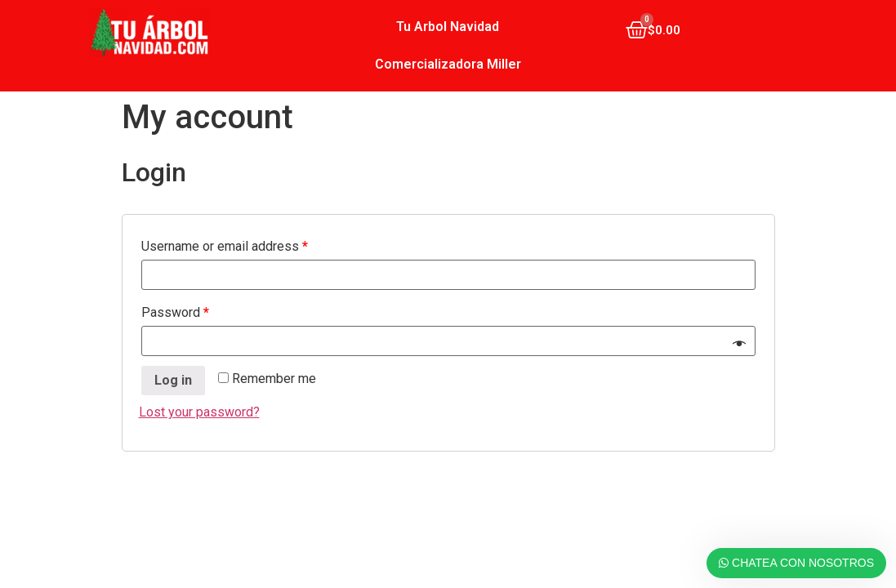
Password (175, 312)
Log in (173, 380)
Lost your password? (199, 412)
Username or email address (225, 246)
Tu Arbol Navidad (448, 27)
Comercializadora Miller (448, 64)
